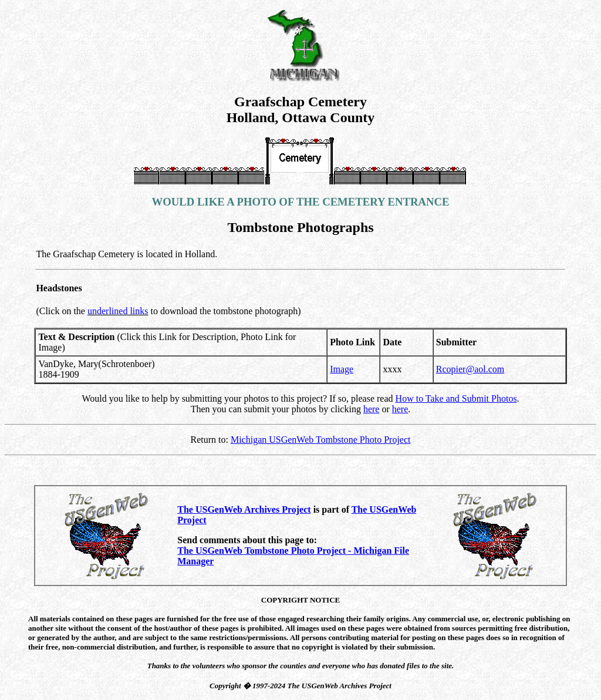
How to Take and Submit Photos (456, 398)
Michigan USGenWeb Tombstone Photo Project (321, 440)
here (372, 409)
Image (342, 369)
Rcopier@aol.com (470, 369)
